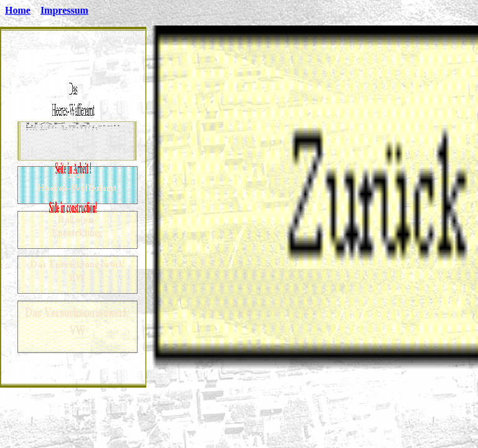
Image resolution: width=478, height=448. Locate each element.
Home (18, 10)
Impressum (64, 10)
